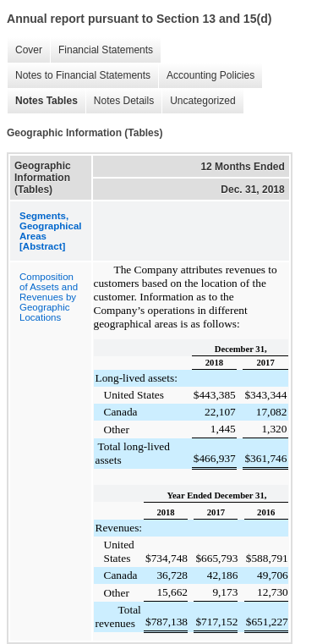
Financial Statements (101, 50)
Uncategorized (198, 101)
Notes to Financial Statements (79, 76)
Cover (25, 50)
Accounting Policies (206, 76)
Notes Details (120, 101)
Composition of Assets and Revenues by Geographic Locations (49, 297)
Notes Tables (42, 101)
